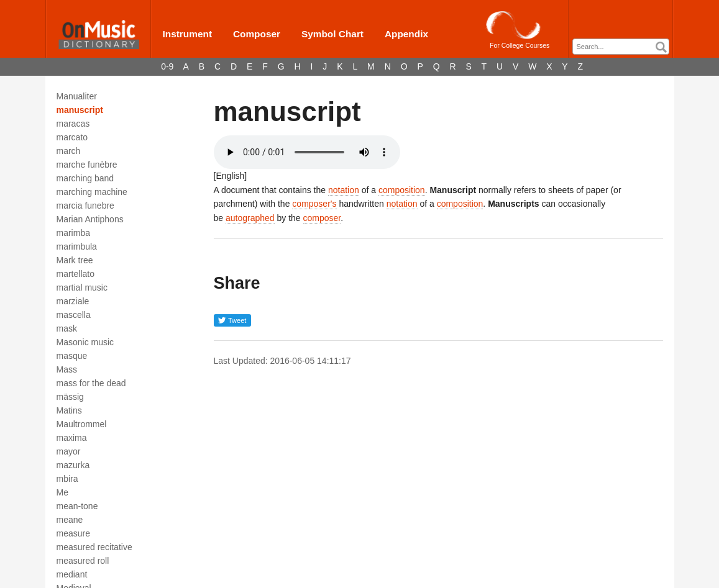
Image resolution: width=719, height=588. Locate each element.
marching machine (92, 192)
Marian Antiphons (90, 219)
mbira (67, 479)
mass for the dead (91, 383)
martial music (82, 287)
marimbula (77, 247)
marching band (85, 178)
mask (67, 328)
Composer (257, 34)
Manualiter (77, 96)
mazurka (73, 465)
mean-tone (77, 506)
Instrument (188, 34)
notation (344, 190)
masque (72, 356)
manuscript (80, 110)
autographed (250, 218)
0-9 (167, 66)
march (69, 151)
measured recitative (94, 547)
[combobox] (621, 47)
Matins (69, 410)
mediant (72, 574)
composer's (314, 204)
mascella (74, 315)
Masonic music (85, 342)
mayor (69, 451)
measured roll (83, 561)
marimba (73, 233)
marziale (73, 301)
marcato (72, 137)
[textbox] (624, 47)
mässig (70, 397)
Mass (67, 369)
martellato (76, 274)
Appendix (406, 34)
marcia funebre (85, 206)
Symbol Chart (332, 34)
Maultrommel (82, 424)
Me (62, 492)
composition (402, 190)
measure (73, 533)
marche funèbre (87, 165)
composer (322, 218)
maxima (72, 438)
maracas (73, 124)
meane (70, 520)
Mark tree (75, 260)
